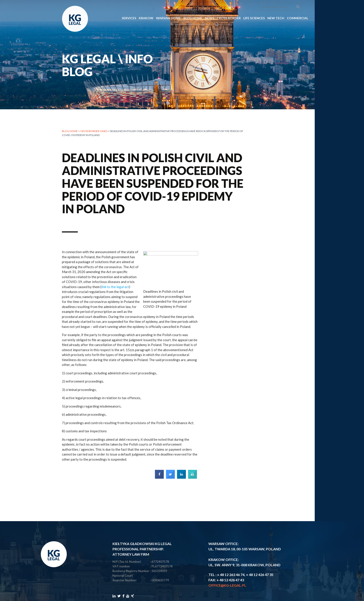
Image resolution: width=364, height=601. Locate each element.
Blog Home (193, 8)
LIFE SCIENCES (254, 8)
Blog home (70, 131)
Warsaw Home (168, 8)
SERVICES (129, 8)
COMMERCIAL (297, 8)
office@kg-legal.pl (227, 585)
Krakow (146, 8)
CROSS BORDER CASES (94, 131)
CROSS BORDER (229, 8)
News (210, 8)
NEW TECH (276, 8)
